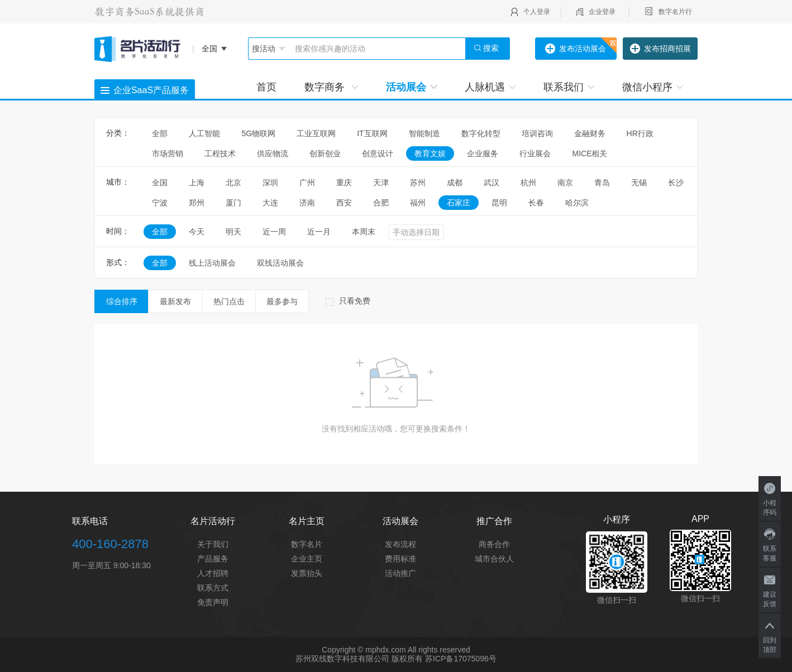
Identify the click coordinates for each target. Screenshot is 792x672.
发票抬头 (307, 573)
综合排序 (122, 301)
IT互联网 (372, 133)
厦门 (233, 203)
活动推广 (400, 573)
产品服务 (213, 559)
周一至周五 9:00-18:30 (111, 565)
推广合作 (494, 521)
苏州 (418, 183)
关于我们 (213, 544)
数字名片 (307, 544)
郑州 (197, 203)
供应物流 (273, 153)
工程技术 (220, 153)
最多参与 (282, 301)
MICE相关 (590, 153)
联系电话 (90, 521)
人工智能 (204, 133)
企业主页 (307, 559)
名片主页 (307, 521)
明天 (233, 232)
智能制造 (424, 133)
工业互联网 (316, 133)
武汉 (492, 183)
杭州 (528, 183)
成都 (455, 183)
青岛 (602, 183)
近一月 (319, 232)
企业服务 (483, 153)
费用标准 (400, 559)
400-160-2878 (110, 544)
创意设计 (378, 153)
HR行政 (644, 133)
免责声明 (213, 602)
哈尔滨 (577, 203)
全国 (160, 183)
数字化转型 (481, 133)
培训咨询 (537, 133)
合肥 (381, 203)
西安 (344, 203)
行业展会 (535, 153)
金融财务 (590, 133)
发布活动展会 (576, 49)
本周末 (364, 232)
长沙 (676, 183)
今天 (197, 232)
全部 (160, 133)
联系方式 (213, 588)
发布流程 (400, 544)
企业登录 (602, 12)
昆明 (499, 203)
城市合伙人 (494, 559)
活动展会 (411, 87)
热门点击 (229, 301)
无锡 (639, 183)
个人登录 (537, 12)
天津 (381, 183)
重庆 (344, 183)
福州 (418, 203)
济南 (307, 203)
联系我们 (569, 87)
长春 (536, 203)
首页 (266, 87)
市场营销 (168, 153)
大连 (270, 203)
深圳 (270, 183)
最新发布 (175, 301)
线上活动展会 (212, 263)
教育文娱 (430, 153)
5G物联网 (258, 133)
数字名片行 (675, 12)
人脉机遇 (490, 87)
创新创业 (325, 153)
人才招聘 (213, 573)
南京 (565, 183)
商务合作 (494, 544)
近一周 (274, 232)
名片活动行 (213, 521)
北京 (233, 183)
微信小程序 (653, 87)
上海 (197, 183)
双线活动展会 (280, 263)
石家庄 (459, 203)
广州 (307, 183)
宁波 (160, 203)
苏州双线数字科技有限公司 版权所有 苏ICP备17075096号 (396, 659)
